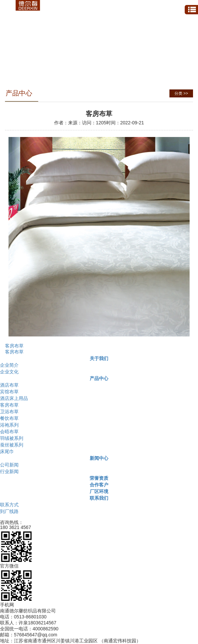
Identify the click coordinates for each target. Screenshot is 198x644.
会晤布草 (9, 432)
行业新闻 (9, 471)
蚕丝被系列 (12, 445)
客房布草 (14, 346)
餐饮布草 (9, 418)
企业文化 (9, 372)
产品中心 (99, 378)
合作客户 (99, 485)
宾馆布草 (9, 392)
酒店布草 (9, 385)
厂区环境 (99, 491)
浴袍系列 (9, 425)
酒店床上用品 (14, 398)
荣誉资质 (99, 478)
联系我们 (99, 498)
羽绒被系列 (12, 438)
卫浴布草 (9, 412)
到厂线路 (9, 511)
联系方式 (9, 505)
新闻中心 (99, 458)
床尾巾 (7, 451)
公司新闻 (9, 465)
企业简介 (9, 365)
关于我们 (99, 358)
